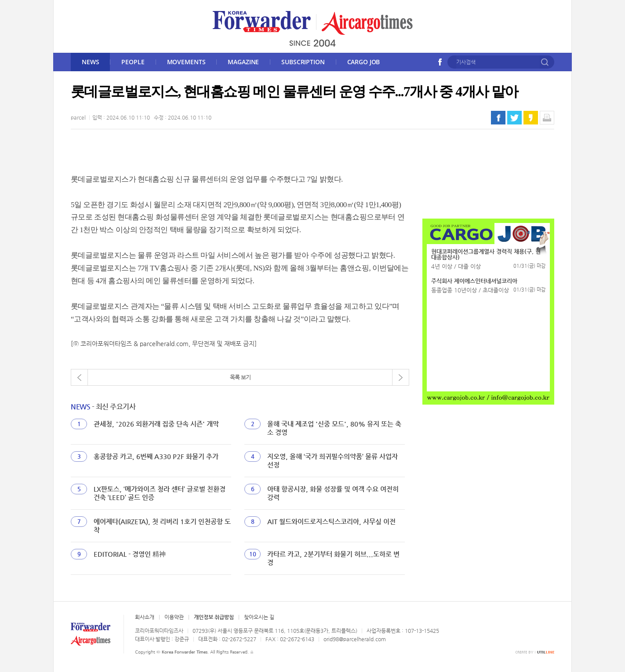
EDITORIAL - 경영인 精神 (130, 554)
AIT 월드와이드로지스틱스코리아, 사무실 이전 (331, 521)
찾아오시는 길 (259, 617)
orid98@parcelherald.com (355, 639)
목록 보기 (240, 377)
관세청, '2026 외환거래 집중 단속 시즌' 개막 (156, 424)
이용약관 (174, 617)
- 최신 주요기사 (103, 407)
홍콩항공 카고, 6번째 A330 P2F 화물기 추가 (156, 456)
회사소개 (145, 617)
